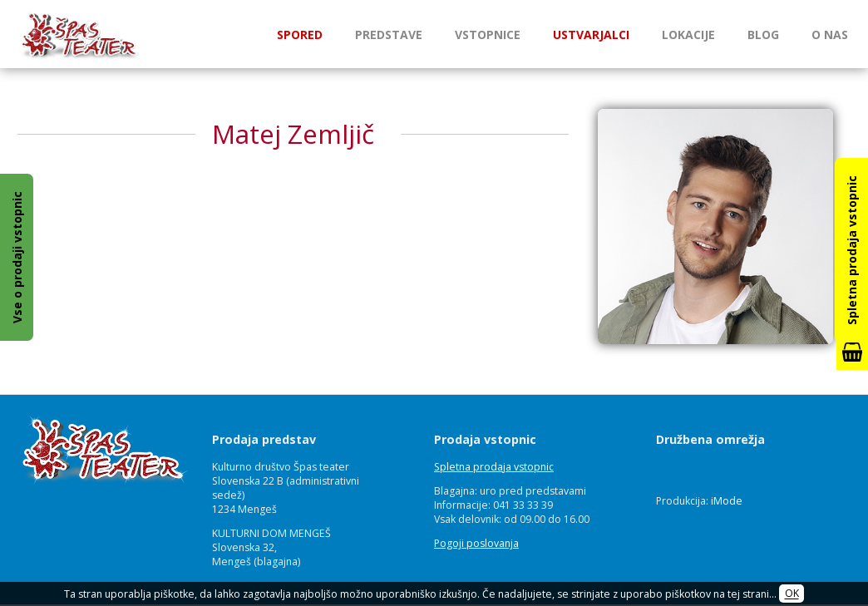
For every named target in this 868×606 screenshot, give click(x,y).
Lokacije (688, 34)
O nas (830, 34)
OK (792, 594)
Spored (300, 34)
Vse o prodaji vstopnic (17, 257)
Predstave (389, 34)
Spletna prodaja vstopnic (494, 467)
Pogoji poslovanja (476, 543)
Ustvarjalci (591, 34)
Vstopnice (488, 34)
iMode (727, 501)
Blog (763, 34)
